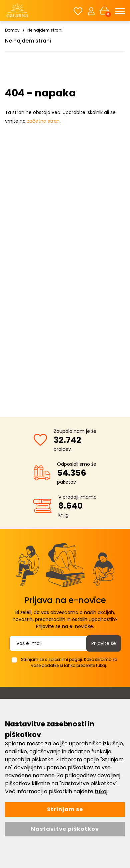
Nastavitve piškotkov (65, 829)
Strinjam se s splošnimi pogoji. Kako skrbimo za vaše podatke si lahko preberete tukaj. (69, 662)
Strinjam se (65, 809)
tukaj (101, 791)
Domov (12, 30)
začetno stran (43, 121)
